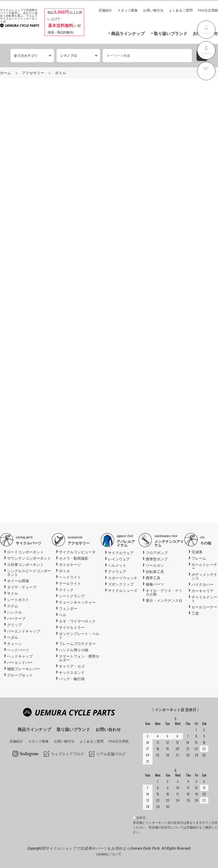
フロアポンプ (157, 553)
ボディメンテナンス (204, 576)
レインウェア (119, 559)
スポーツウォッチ (123, 578)
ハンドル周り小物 (74, 650)
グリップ (14, 625)
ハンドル (14, 612)
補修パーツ (155, 584)
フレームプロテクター (77, 644)
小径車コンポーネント (25, 565)
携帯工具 (153, 578)
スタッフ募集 (128, 10)
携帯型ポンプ (157, 559)
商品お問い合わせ (60, 283)
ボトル (61, 73)
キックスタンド (72, 673)
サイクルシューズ (123, 591)
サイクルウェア (121, 553)
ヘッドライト (70, 577)
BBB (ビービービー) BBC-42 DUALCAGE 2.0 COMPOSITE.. (54, 478)
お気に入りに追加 (165, 283)
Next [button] (190, 458)
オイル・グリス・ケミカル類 (164, 592)
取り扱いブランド (171, 34)
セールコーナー (204, 607)
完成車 (197, 552)
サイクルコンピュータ (77, 552)
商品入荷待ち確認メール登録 (35, 268)
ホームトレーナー (204, 566)
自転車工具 (155, 572)
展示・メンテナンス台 (164, 600)
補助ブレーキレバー (24, 669)
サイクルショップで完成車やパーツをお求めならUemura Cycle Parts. (103, 848)
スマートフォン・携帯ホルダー (79, 658)
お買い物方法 (153, 10)
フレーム (199, 558)
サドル (13, 593)
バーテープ (16, 619)
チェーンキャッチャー (77, 602)
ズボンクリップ (121, 584)
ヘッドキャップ (20, 656)
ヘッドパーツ (18, 650)
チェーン (14, 644)
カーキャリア (203, 591)
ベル (63, 615)
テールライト (70, 583)
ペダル (13, 637)
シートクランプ (72, 596)
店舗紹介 (105, 10)
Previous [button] (28, 458)
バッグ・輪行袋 (72, 679)
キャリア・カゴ (72, 666)
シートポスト (18, 600)
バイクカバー (203, 585)
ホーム (6, 73)
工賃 (195, 613)
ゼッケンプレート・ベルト (79, 636)
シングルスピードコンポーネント (29, 573)
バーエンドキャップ (24, 631)
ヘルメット (117, 565)
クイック (66, 590)
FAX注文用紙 (208, 10)
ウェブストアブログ (67, 754)
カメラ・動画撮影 (74, 558)
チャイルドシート (204, 599)
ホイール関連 (18, 581)
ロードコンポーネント (25, 552)
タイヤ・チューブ (22, 587)
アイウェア (117, 572)
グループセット (20, 675)
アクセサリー (33, 73)
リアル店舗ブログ (111, 754)
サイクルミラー (72, 627)
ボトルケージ (70, 565)
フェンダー (68, 609)
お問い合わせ (108, 730)
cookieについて (109, 854)
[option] (109, 455)
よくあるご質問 (181, 10)
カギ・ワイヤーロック (77, 621)
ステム (13, 606)
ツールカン (155, 565)
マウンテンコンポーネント (29, 558)
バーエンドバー (20, 663)
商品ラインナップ (128, 34)
